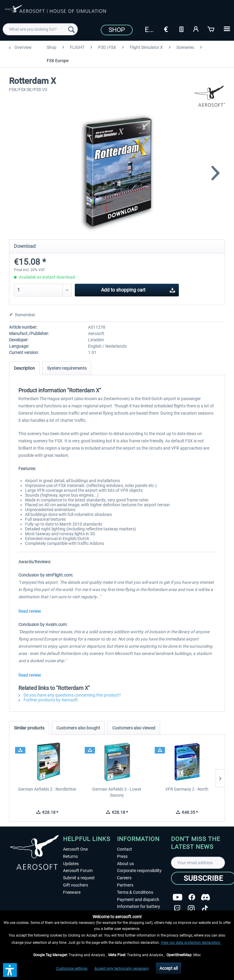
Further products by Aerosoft (48, 700)
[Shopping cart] (211, 29)
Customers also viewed (134, 728)
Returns (70, 856)
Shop (117, 30)
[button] (10, 970)
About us (125, 864)
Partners (125, 885)
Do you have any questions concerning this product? (70, 695)
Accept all (169, 968)
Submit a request (79, 878)
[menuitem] (40, 29)
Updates (71, 864)
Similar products (29, 728)
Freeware (72, 892)
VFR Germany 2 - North (187, 789)
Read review (30, 611)
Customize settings (72, 969)
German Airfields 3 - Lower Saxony (117, 792)
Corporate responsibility (139, 871)
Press (122, 856)
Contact (125, 849)
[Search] (71, 29)
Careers (124, 878)
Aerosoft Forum (78, 871)
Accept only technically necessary (122, 969)
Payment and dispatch (138, 899)
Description (24, 368)
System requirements (67, 368)
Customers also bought (78, 728)
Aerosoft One (75, 849)
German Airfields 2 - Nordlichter (47, 789)
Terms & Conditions (135, 892)
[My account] (196, 29)
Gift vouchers (76, 885)
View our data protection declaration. (191, 943)
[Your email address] (198, 863)
